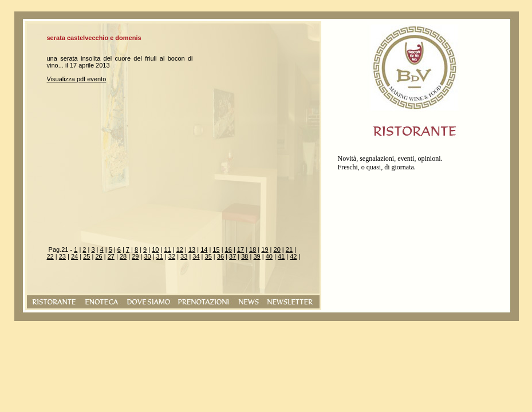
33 (184, 256)
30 (147, 256)
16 (228, 249)
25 (86, 256)
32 (172, 256)
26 (98, 256)
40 (269, 256)
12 (180, 249)
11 (167, 249)
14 (204, 249)
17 (241, 249)
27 (111, 256)
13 (192, 249)
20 (277, 249)
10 (155, 249)
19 (265, 249)
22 (50, 256)
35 (208, 256)
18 (253, 249)
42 (293, 256)
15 (216, 249)
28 (123, 256)
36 (220, 256)
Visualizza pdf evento (77, 79)
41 (281, 256)
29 (135, 256)
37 (232, 256)
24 (74, 256)
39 (257, 256)
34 (196, 256)
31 (160, 256)
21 (289, 249)
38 (245, 256)
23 (62, 256)
